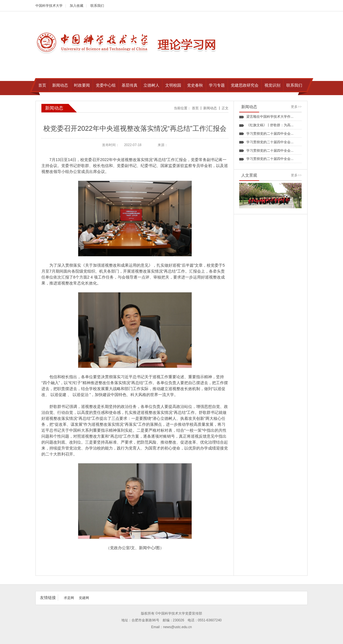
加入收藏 (77, 6)
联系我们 (97, 6)
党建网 (84, 598)
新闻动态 (210, 108)
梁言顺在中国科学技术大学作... (270, 117)
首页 (195, 108)
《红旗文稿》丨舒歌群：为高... (270, 125)
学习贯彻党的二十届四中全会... (270, 134)
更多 (296, 107)
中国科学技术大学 (49, 6)
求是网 (69, 598)
